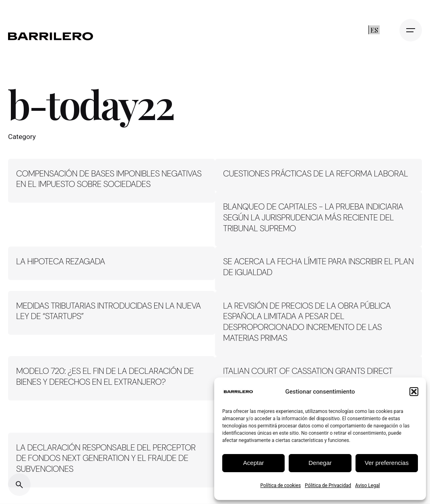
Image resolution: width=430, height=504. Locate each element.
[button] (414, 392)
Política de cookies (281, 485)
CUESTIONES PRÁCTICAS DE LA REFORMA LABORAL (315, 174)
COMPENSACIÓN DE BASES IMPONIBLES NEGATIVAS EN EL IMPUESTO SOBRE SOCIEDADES (109, 179)
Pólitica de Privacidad (328, 485)
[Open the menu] (411, 30)
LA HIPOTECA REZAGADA (61, 261)
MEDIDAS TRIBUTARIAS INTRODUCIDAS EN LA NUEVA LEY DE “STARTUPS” (109, 311)
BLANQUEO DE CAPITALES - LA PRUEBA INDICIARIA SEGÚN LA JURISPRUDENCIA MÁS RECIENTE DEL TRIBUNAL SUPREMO (313, 217)
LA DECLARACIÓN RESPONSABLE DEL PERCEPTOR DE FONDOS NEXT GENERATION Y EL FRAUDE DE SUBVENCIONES (106, 458)
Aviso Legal (367, 485)
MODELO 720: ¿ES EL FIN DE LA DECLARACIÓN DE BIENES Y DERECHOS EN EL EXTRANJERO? (105, 376)
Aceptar (254, 463)
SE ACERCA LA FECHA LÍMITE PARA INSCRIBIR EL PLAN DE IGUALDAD (318, 267)
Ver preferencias (387, 463)
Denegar (320, 463)
